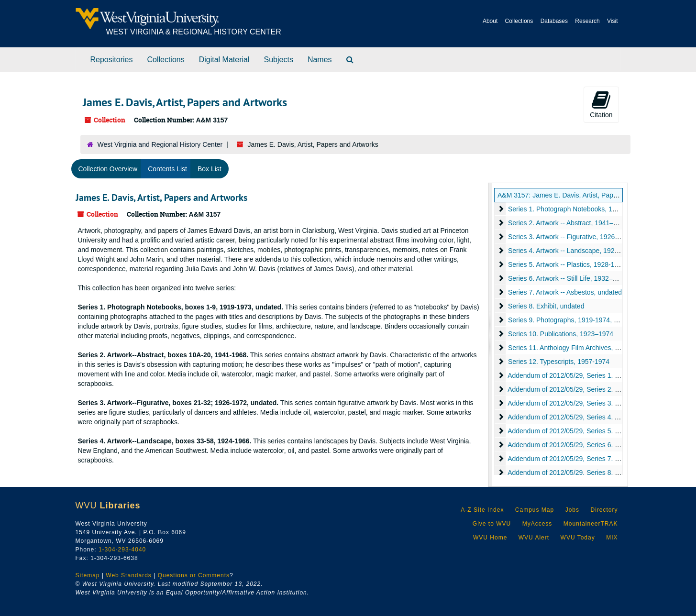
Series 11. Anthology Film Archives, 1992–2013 (578, 348)
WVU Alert (534, 538)
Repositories (112, 60)
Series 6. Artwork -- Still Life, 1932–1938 (568, 278)
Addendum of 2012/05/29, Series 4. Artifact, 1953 (581, 417)
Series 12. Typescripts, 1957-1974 (559, 362)
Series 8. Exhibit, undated (546, 306)
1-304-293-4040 (122, 550)
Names (320, 60)
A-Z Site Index (482, 510)
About (490, 21)
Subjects (279, 60)
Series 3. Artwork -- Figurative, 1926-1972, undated (584, 237)
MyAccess (537, 524)
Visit (612, 21)
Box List (210, 169)
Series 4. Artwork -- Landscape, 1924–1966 (572, 251)
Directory (604, 510)
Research (587, 21)
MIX (612, 538)
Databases (554, 21)
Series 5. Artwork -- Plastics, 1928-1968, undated (581, 264)
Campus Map (535, 510)
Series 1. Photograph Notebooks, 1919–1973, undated (589, 209)
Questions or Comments (194, 575)
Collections (519, 21)
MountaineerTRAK (591, 524)
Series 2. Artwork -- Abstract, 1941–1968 (568, 223)
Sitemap (88, 575)
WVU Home (490, 538)
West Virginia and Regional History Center (160, 144)
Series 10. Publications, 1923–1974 (561, 334)
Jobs (572, 510)
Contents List (167, 169)
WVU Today (578, 538)
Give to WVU (492, 524)
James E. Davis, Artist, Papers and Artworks (161, 198)
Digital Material (224, 60)
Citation (601, 104)
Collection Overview (108, 169)
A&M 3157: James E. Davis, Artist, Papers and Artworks (580, 195)
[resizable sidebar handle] (490, 335)
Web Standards (129, 575)
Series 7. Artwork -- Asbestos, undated (565, 292)
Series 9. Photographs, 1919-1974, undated (573, 320)
